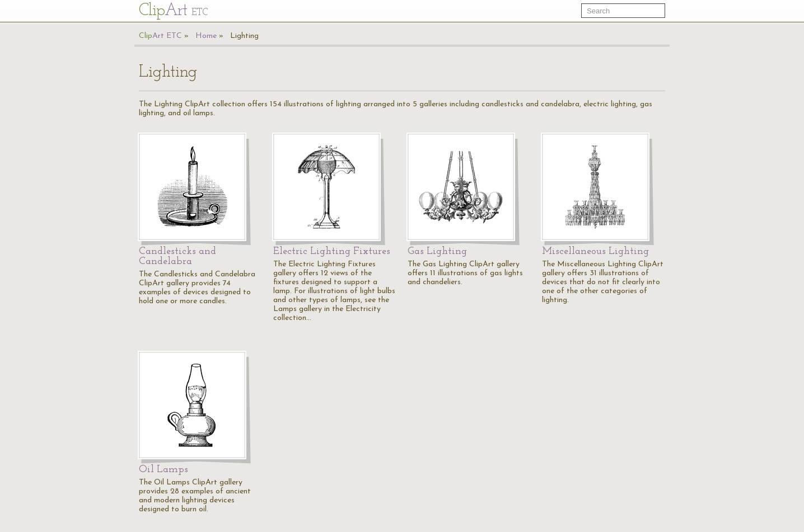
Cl (173, 11)
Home (206, 36)
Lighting (244, 36)
